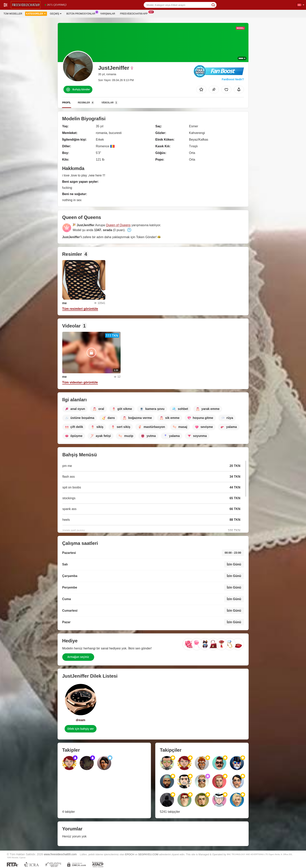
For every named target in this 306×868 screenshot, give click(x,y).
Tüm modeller (13, 14)
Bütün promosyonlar (82, 13)
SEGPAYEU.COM (148, 854)
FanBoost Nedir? (233, 79)
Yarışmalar (108, 14)
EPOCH (130, 854)
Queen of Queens (118, 225)
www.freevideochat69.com (60, 854)
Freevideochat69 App (135, 13)
